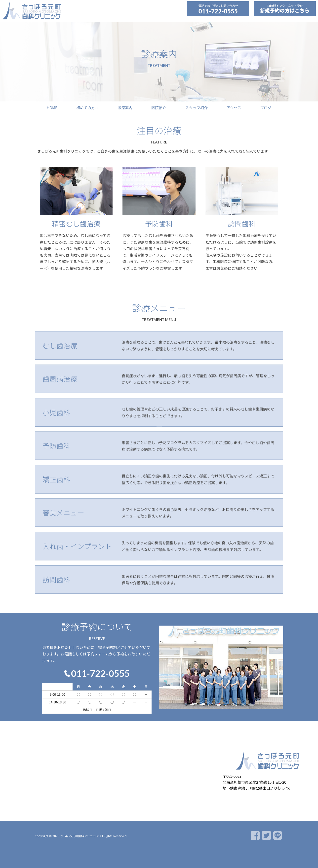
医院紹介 (159, 108)
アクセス (234, 108)
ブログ (266, 108)
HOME (52, 108)
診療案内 (125, 108)
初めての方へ (87, 108)
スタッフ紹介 (197, 108)
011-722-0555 (218, 11)
